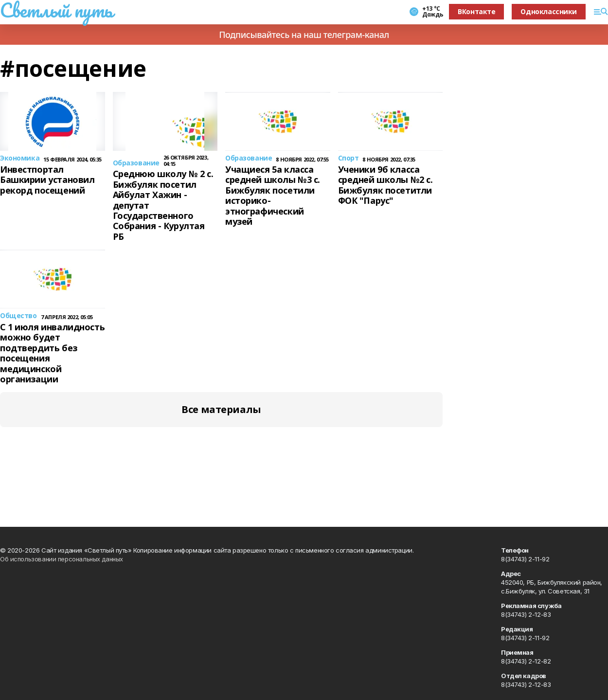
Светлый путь (56, 10)
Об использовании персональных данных (62, 559)
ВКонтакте (476, 11)
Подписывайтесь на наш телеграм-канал (304, 35)
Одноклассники (549, 11)
